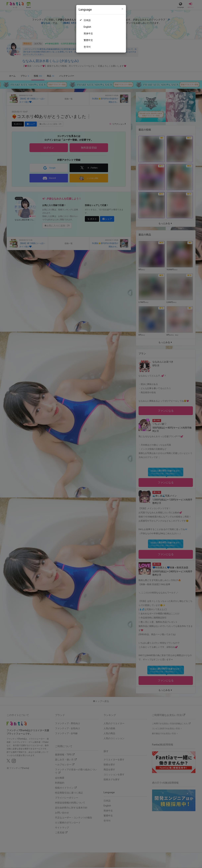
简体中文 (88, 33)
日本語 (87, 20)
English (87, 27)
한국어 (87, 47)
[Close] (122, 9)
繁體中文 (88, 40)
